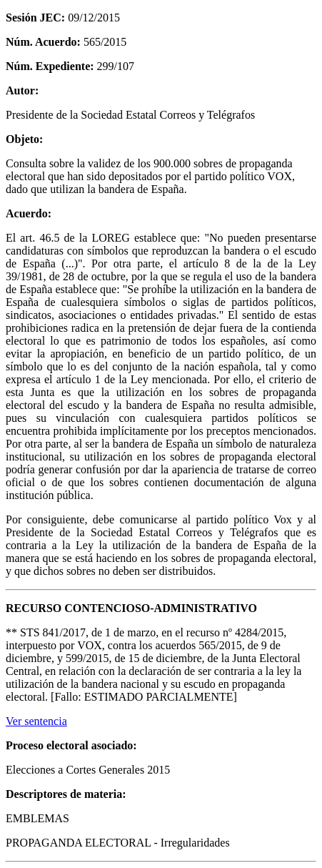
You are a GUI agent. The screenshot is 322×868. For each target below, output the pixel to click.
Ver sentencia (36, 721)
